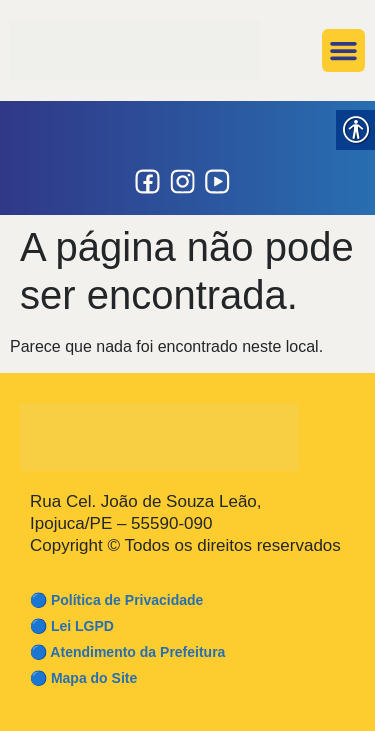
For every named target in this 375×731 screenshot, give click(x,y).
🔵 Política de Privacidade (116, 600)
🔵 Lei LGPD (72, 626)
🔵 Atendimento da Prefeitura (127, 652)
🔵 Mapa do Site (83, 678)
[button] (344, 51)
